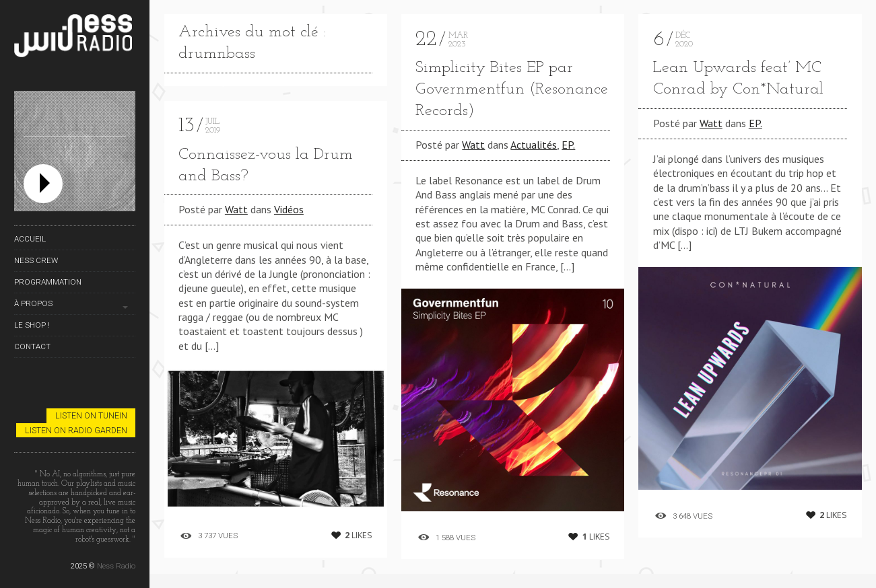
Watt (236, 209)
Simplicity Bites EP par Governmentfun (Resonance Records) (512, 89)
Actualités (534, 145)
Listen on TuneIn (91, 415)
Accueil (30, 239)
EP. (568, 145)
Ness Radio (116, 566)
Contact (32, 346)
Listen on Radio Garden (76, 430)
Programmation (48, 282)
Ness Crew (36, 260)
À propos (33, 303)
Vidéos (289, 209)
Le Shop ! (32, 325)
